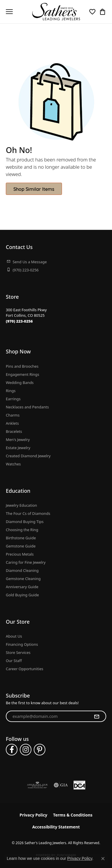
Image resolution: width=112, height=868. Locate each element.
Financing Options (22, 644)
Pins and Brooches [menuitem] (22, 366)
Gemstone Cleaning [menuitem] (23, 579)
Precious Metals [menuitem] (20, 554)
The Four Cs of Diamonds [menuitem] (28, 513)
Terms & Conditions (73, 815)
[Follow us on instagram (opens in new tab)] (26, 750)
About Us (14, 636)
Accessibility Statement (56, 827)
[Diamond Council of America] (79, 785)
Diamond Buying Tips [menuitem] (25, 522)
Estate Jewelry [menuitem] (18, 448)
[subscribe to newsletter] (97, 716)
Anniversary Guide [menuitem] (22, 587)
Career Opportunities (25, 669)
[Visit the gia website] (61, 785)
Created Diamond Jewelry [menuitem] (28, 456)
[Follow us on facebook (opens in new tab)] (12, 750)
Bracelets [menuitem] (14, 431)
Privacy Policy (33, 815)
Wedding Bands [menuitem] (20, 383)
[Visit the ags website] (38, 785)
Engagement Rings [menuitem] (23, 374)
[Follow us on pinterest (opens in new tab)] (40, 750)
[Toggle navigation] (9, 12)
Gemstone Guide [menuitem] (21, 546)
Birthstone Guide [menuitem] (21, 538)
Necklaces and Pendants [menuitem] (27, 407)
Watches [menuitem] (13, 464)
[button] (92, 12)
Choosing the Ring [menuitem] (22, 530)
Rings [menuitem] (11, 391)
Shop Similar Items (34, 189)
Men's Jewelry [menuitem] (18, 440)
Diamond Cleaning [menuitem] (22, 570)
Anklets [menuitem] (12, 423)
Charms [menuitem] (13, 415)
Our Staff (14, 661)
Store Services (18, 652)
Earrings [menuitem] (13, 399)
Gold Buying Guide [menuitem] (22, 595)
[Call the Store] (19, 321)
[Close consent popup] (103, 859)
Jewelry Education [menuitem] (21, 505)
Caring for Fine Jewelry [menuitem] (26, 562)
